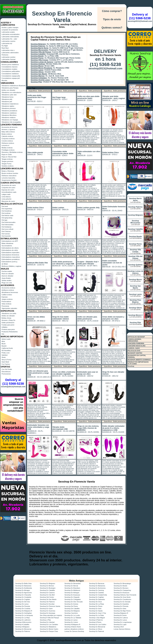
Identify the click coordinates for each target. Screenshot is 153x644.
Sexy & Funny (6, 360)
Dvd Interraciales (7, 225)
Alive (3, 341)
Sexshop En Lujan (120, 624)
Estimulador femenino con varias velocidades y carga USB (38, 427)
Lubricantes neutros (8, 41)
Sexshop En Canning (96, 590)
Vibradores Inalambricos (10, 104)
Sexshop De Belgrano (72, 611)
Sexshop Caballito (38, 54)
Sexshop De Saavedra (97, 599)
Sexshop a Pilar (45, 620)
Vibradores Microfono (9, 115)
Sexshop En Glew (120, 609)
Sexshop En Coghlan (96, 597)
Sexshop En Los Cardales (49, 624)
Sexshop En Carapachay (122, 590)
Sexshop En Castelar (96, 593)
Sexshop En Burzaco (121, 588)
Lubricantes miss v (8, 50)
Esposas (5, 297)
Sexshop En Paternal (96, 631)
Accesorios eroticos (8, 288)
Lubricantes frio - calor (9, 39)
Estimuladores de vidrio (10, 250)
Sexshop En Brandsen (72, 588)
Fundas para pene (8, 325)
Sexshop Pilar (36, 82)
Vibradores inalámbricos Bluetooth (13, 86)
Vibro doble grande (35, 153)
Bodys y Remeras (8, 171)
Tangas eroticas (7, 159)
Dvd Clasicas (6, 231)
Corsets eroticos (7, 141)
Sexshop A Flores (95, 622)
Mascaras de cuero (8, 201)
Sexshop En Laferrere (23, 620)
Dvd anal (5, 206)
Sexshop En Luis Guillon (98, 624)
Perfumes (5, 55)
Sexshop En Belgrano (47, 583)
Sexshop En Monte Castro (49, 629)
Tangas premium (7, 161)
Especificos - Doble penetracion (40, 91)
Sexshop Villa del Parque (41, 52)
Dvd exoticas (6, 213)
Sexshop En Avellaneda (24, 588)
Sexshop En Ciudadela (23, 597)
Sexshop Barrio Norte (39, 48)
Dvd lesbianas (6, 227)
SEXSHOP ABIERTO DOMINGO (139, 360)
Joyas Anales (6, 278)
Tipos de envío (112, 19)
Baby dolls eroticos (8, 132)
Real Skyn (5, 48)
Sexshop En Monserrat (97, 627)
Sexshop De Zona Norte (122, 597)
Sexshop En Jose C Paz (98, 613)
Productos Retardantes (10, 332)
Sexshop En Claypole (72, 597)
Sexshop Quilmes (38, 64)
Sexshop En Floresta (121, 606)
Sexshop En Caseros (47, 593)
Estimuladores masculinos (11, 257)
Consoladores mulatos (9, 69)
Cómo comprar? (112, 11)
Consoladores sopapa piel (11, 78)
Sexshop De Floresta (23, 606)
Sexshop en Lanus (71, 620)
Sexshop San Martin (39, 74)
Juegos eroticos (7, 299)
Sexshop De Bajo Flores (122, 611)
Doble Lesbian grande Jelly (88, 208)
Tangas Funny (6, 164)
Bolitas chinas (6, 318)
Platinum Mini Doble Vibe (38, 263)
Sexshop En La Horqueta (24, 615)
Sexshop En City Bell (47, 595)
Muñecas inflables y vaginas (11, 266)
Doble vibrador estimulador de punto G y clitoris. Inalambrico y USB (113, 428)
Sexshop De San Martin (48, 599)
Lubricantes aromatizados (11, 34)
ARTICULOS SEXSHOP (136, 337)
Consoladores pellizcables (11, 71)
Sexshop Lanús (37, 70)
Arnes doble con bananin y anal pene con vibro (113, 318)
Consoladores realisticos (10, 74)
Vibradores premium (9, 108)
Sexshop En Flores (96, 606)
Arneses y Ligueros (8, 129)
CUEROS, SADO (134, 348)
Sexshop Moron (37, 66)
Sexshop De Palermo (47, 602)
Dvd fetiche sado (7, 215)
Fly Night (5, 46)
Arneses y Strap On (8, 320)
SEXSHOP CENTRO (135, 353)
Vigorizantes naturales (9, 308)
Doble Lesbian (58, 208)
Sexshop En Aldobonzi (72, 590)
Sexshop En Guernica (47, 611)
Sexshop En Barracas (97, 583)
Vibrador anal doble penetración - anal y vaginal (114, 97)
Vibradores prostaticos (9, 111)
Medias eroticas (7, 148)
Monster (4, 80)
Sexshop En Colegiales (73, 599)
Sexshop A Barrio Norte (73, 627)
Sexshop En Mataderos (48, 627)
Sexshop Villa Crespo (39, 60)
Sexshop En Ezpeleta (121, 604)
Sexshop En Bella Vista (23, 583)
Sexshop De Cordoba (23, 609)
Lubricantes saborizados (10, 53)
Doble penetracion (8, 323)
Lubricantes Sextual (8, 59)
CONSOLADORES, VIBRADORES (135, 340)
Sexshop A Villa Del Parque (49, 618)
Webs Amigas (76, 581)
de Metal (5, 264)
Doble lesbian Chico (111, 153)
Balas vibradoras (7, 243)
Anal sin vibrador (7, 276)
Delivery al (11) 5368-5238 (13, 382)
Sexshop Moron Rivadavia (41, 68)
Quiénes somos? (112, 28)
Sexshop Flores (37, 58)
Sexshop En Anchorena (97, 588)
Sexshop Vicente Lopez (40, 80)
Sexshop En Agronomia (23, 593)
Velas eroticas (6, 304)
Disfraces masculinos (9, 176)
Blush (4, 344)
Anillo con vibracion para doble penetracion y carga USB (38, 373)
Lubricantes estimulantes (10, 37)
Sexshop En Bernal (71, 586)
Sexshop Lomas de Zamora (42, 62)
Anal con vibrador (8, 274)
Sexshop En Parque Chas (49, 631)
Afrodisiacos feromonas (10, 292)
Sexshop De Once (95, 602)
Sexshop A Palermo (96, 620)
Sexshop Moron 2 (135, 315)
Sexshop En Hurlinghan (24, 613)
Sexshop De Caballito (72, 609)
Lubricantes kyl (7, 43)
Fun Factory (6, 364)
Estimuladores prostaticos (11, 259)
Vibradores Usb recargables (11, 122)
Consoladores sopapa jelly (11, 76)
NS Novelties (6, 350)
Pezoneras (5, 306)
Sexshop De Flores (71, 606)
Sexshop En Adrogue (72, 593)
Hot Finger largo (59, 97)
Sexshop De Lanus (22, 604)
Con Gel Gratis (7, 369)
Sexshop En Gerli (95, 609)
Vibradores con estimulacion (11, 92)
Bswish (4, 346)
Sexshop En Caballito (47, 590)
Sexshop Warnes (38, 76)
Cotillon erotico (7, 295)
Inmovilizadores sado (9, 192)
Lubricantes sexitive (8, 57)
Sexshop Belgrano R (121, 613)
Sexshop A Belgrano (22, 627)
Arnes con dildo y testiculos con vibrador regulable (64, 373)
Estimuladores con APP (10, 241)
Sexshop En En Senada (122, 602)
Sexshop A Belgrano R (72, 624)
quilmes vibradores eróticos (74, 629)
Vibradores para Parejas (10, 88)
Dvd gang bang (7, 218)
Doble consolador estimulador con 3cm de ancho (112, 263)
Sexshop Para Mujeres (135, 301)
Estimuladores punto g (9, 262)
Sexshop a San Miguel (97, 618)
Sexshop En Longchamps (123, 622)
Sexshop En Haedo (96, 611)
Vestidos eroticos (7, 166)
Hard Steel (5, 362)
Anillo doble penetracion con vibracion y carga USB (63, 263)
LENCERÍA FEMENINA (136, 343)
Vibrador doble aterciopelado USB (60, 428)
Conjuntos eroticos (8, 139)
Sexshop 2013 (119, 627)
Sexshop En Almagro (23, 590)
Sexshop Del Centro (47, 597)
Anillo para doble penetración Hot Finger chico (37, 97)
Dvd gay (4, 220)
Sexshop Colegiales (39, 78)
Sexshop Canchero (71, 613)
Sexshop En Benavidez (73, 583)
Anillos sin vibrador (8, 316)
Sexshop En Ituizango (47, 613)
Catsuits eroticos (7, 136)
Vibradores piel (7, 102)
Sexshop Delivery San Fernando (125, 595)
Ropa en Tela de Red (9, 157)
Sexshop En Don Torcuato (74, 602)
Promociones (6, 374)
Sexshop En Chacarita (23, 595)
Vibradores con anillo (9, 313)
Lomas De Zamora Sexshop (74, 631)
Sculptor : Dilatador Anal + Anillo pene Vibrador (88, 263)
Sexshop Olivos (37, 72)
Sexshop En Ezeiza (71, 604)
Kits (3, 334)
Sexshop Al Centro (120, 615)
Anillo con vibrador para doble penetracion (87, 318)
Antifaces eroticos (8, 290)
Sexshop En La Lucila (72, 615)
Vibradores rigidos (8, 106)
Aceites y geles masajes (10, 27)
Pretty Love (6, 353)
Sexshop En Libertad (47, 622)
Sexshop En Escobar (47, 604)
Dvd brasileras (7, 211)
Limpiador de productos (10, 30)
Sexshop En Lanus (120, 620)
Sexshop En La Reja (22, 618)
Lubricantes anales (8, 32)
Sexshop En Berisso (47, 586)
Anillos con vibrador (8, 90)
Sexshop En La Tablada (73, 618)
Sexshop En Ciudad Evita (98, 595)
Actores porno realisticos (10, 65)
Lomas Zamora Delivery (122, 629)
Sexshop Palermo (38, 46)
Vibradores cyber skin (9, 95)
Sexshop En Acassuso (122, 593)
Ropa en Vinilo (7, 155)
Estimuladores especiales (10, 253)
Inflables (4, 327)
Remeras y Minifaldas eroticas (12, 152)
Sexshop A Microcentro (23, 622)
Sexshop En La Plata (96, 615)
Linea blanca (6, 197)
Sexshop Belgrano (38, 44)
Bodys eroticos (7, 134)
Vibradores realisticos (9, 113)
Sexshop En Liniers (71, 622)
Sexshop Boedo (37, 56)
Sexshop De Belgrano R (24, 611)
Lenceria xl (5, 145)
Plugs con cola (7, 283)
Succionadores (7, 246)
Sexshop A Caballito (22, 624)
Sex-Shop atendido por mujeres (51, 615)
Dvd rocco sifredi (7, 229)
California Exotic (7, 348)
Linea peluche (6, 199)
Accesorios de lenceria (9, 127)
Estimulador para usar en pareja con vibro (88, 373)
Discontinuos (6, 372)
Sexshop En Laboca (121, 618)
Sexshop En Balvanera (23, 586)
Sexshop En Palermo (23, 631)
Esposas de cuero (8, 190)
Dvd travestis (6, 236)
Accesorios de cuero (9, 185)
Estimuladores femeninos (10, 255)
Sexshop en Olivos (96, 629)
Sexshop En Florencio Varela (62, 17)
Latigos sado (6, 194)
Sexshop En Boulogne (48, 588)
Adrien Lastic (6, 339)
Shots (4, 357)
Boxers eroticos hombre (10, 173)
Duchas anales (7, 271)
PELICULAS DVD (134, 351)
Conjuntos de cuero (8, 188)
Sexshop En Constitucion (123, 599)
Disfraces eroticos (8, 143)
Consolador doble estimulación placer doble (63, 153)
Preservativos (6, 301)
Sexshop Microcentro (39, 50)
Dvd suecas (6, 234)
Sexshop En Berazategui (122, 583)
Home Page (31, 88)
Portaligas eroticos (8, 150)
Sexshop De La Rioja (96, 604)
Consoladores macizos (9, 67)
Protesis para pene (8, 329)
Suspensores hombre (9, 180)
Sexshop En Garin (46, 609)
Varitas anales (6, 280)
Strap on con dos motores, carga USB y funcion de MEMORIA (88, 428)
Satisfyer (5, 355)
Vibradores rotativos (9, 117)
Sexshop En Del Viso (23, 602)
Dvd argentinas (7, 209)
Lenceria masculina (8, 178)
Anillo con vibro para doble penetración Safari (88, 97)
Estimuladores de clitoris (10, 248)
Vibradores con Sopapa (10, 120)
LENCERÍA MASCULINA (137, 346)
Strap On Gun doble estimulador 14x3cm (61, 318)
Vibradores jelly (7, 99)
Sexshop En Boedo (120, 586)
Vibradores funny (7, 97)
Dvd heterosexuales (8, 222)
